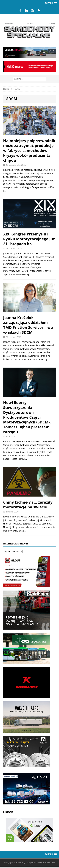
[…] (5, 191)
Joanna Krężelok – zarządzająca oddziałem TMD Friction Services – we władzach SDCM (28, 325)
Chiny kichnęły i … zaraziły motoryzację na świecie (28, 504)
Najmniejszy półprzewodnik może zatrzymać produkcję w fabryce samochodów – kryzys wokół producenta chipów (29, 150)
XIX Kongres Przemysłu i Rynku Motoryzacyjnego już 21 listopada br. (29, 239)
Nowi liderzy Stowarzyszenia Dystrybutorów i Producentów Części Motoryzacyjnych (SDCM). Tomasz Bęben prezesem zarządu (27, 417)
